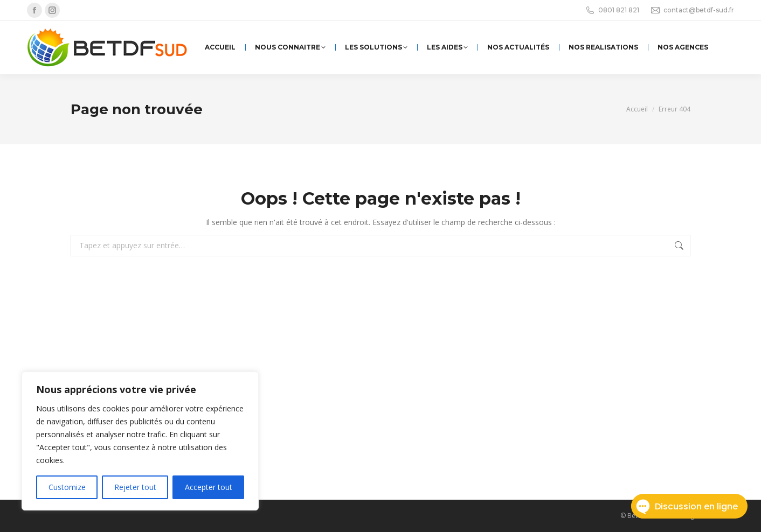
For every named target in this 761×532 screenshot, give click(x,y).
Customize (67, 487)
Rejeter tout (135, 487)
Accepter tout (209, 487)
